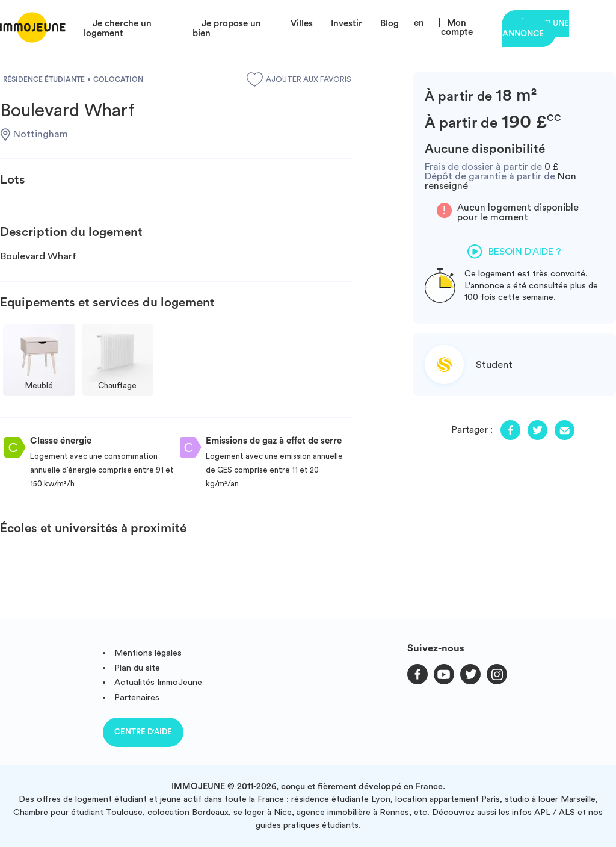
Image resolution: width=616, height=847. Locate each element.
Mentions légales (148, 653)
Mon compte (457, 28)
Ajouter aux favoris (299, 79)
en (419, 23)
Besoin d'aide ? (514, 252)
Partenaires (137, 697)
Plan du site (137, 668)
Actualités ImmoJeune (158, 682)
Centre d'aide (143, 732)
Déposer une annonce (536, 29)
